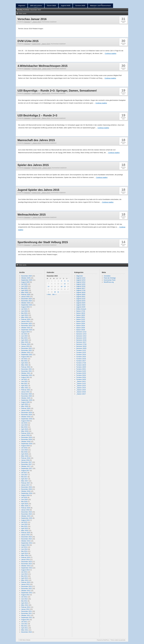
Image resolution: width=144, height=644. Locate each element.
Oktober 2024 (26, 303)
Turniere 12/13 (81, 352)
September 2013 (27, 568)
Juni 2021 (24, 381)
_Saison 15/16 (36, 22)
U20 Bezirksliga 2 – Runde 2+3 (37, 115)
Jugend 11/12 (81, 278)
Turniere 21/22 (81, 371)
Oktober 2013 (26, 566)
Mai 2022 (24, 361)
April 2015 (25, 528)
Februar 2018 (26, 458)
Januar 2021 (25, 392)
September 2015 (27, 518)
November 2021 (27, 371)
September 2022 (27, 355)
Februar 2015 (26, 533)
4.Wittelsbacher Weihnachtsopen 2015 (42, 66)
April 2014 (25, 553)
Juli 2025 (24, 284)
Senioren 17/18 (81, 344)
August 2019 (25, 421)
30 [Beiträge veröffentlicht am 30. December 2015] (55, 292)
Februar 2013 (26, 582)
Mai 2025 (24, 288)
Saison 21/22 (81, 319)
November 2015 (27, 514)
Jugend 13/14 (81, 282)
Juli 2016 (24, 497)
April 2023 (25, 340)
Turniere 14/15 (81, 357)
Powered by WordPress (103, 640)
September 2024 (27, 305)
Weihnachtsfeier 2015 (32, 215)
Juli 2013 (24, 572)
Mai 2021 (24, 384)
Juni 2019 (24, 425)
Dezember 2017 (27, 462)
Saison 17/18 (81, 311)
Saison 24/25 (51, 6)
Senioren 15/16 (37, 168)
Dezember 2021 (27, 369)
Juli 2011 (24, 622)
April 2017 (25, 479)
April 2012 (25, 603)
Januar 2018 (25, 460)
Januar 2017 (25, 485)
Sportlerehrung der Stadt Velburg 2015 (43, 242)
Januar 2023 (25, 346)
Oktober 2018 (26, 442)
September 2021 (27, 375)
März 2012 (25, 605)
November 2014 (27, 539)
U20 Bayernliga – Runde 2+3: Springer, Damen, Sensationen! (57, 91)
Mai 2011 (24, 626)
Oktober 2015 (26, 516)
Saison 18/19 (81, 313)
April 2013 (25, 578)
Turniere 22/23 (81, 373)
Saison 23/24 (81, 323)
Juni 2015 (24, 524)
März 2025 (25, 292)
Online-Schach (81, 309)
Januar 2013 (25, 584)
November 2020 (27, 396)
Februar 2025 (26, 295)
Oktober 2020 (26, 398)
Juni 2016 (24, 499)
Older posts (22, 14)
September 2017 (27, 468)
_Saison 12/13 (81, 386)
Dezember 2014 (27, 537)
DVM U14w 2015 (28, 41)
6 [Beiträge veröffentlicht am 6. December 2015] (68, 281)
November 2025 (27, 276)
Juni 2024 (24, 311)
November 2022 (27, 350)
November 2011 (27, 613)
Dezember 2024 (27, 299)
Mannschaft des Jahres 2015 (36, 140)
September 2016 (27, 493)
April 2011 (25, 628)
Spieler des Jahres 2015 (33, 165)
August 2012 (25, 595)
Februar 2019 (26, 433)
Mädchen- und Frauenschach (100, 6)
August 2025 (25, 282)
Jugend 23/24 (81, 303)
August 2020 (25, 402)
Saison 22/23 (81, 321)
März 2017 (25, 481)
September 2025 (27, 280)
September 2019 (27, 419)
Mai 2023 (24, 338)
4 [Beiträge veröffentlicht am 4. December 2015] (62, 281)
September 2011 (27, 617)
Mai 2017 (24, 477)
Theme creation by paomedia (118, 640)
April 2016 (25, 504)
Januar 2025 (25, 297)
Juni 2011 (24, 624)
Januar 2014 (25, 560)
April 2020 (25, 404)
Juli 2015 (24, 522)
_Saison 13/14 (81, 388)
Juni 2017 (24, 475)
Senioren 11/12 (81, 332)
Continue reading (111, 53)
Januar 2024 (25, 321)
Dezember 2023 (27, 323)
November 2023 (27, 326)
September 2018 (27, 444)
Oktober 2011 (26, 615)
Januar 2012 (25, 609)
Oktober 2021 (26, 373)
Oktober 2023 (26, 328)
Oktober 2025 (26, 278)
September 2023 (27, 330)
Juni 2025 (24, 286)
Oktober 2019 (26, 417)
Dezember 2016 (27, 487)
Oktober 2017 (26, 466)
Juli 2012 (24, 597)
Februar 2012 (26, 607)
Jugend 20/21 (81, 297)
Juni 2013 (24, 574)
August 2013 (25, 570)
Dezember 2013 (27, 562)
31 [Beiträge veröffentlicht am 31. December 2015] (58, 292)
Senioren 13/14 (81, 336)
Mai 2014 (24, 551)
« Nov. (49, 294)
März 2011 (25, 630)
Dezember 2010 (27, 632)
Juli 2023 (24, 334)
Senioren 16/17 (81, 342)
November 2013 (27, 564)
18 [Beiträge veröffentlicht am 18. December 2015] (61, 286)
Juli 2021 (24, 379)
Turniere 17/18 (81, 363)
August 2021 (25, 377)
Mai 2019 (24, 427)
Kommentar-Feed (110, 280)
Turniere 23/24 (81, 375)
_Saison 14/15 (81, 390)
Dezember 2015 (27, 512)
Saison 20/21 (81, 317)
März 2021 (25, 388)
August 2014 (25, 545)
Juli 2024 (24, 309)
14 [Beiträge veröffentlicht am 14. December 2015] (48, 286)
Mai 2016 (24, 502)
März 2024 (25, 317)
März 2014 (25, 555)
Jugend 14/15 (81, 284)
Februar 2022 (26, 367)
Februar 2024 (26, 319)
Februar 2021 (26, 390)
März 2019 (25, 431)
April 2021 (25, 386)
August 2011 (25, 620)
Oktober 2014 (26, 541)
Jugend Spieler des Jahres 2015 (38, 190)
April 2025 (25, 290)
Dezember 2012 (27, 586)
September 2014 (27, 543)
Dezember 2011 (27, 611)
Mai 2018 (24, 452)
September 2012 (27, 593)
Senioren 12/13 (81, 334)
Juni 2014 (24, 549)
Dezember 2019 (27, 413)
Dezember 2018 (27, 437)
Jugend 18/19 (81, 292)
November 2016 (27, 489)
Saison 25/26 (81, 330)
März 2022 (25, 365)
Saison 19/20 (81, 315)
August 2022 (25, 357)
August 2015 (25, 520)
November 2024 (27, 301)
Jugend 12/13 (81, 280)
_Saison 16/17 (81, 394)
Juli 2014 (24, 547)
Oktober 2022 (26, 352)
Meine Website (26, 640)
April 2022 (25, 363)
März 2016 (25, 506)
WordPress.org (109, 282)
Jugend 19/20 (81, 295)
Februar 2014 (26, 557)
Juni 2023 (24, 336)
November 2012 (27, 589)
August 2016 (25, 495)
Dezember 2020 (27, 394)
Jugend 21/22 (81, 299)
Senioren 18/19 (81, 346)
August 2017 (25, 470)
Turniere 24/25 (80, 6)
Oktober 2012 (26, 591)
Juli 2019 (24, 423)
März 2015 (25, 531)
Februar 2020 (26, 408)
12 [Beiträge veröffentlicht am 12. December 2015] (65, 284)
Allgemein (22, 6)
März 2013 (25, 580)
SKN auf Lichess (36, 6)
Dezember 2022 (27, 348)
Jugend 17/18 (81, 290)
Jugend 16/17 (81, 288)
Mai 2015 (24, 526)
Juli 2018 (24, 448)
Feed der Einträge (110, 278)
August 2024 (25, 307)
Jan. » (54, 294)
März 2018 (25, 456)
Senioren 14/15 (81, 338)
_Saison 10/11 (81, 381)
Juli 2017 (24, 473)
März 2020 (25, 406)
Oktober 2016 (26, 491)
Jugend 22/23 (81, 301)
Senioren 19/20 (81, 348)
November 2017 (27, 464)
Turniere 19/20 (81, 367)
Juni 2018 (24, 450)
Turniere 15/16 (36, 69)
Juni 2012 (24, 599)
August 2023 (25, 332)
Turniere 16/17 (81, 361)
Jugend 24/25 (66, 6)
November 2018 (27, 439)
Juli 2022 (24, 359)
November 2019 (27, 415)
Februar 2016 (26, 508)
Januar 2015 (25, 535)
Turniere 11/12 (81, 350)
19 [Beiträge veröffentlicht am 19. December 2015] (65, 286)
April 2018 (25, 454)
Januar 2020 (25, 410)
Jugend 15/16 (36, 44)
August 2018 (25, 446)
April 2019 (25, 429)
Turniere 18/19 (81, 365)
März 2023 (25, 342)
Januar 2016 (25, 510)
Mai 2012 (24, 601)
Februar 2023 (26, 344)
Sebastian (27, 22)
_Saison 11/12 (81, 384)
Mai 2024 (24, 313)
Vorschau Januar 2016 (32, 19)
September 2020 (27, 400)
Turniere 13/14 (81, 355)
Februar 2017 (26, 483)
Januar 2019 (25, 435)
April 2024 (25, 315)
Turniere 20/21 (81, 369)
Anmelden (107, 276)
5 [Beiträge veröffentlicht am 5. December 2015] (65, 281)
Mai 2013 (24, 576)
